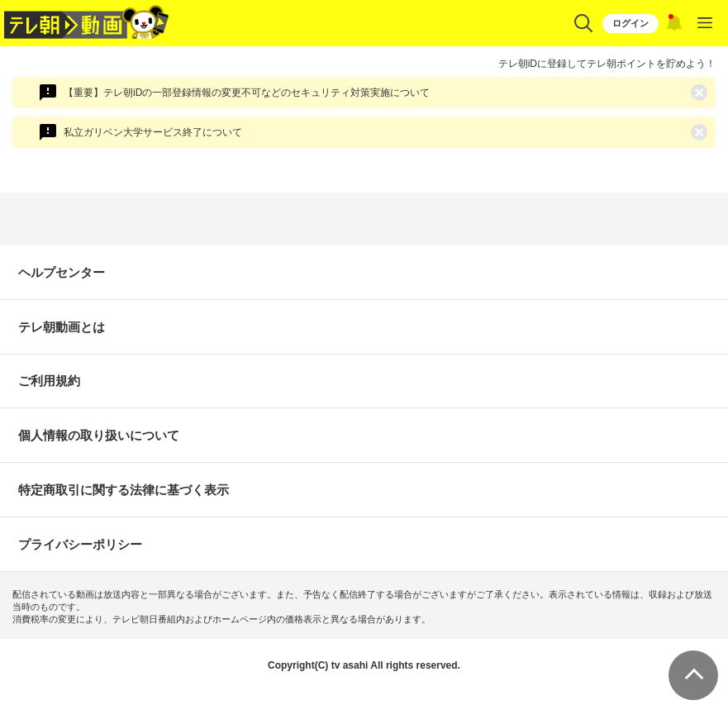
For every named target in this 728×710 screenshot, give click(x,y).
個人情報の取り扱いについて (99, 435)
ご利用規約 (49, 381)
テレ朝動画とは (62, 327)
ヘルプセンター (62, 272)
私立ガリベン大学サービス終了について (153, 132)
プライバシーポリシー (80, 544)
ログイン (630, 23)
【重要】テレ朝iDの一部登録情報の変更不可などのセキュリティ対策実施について (247, 93)
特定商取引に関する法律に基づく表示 (124, 490)
